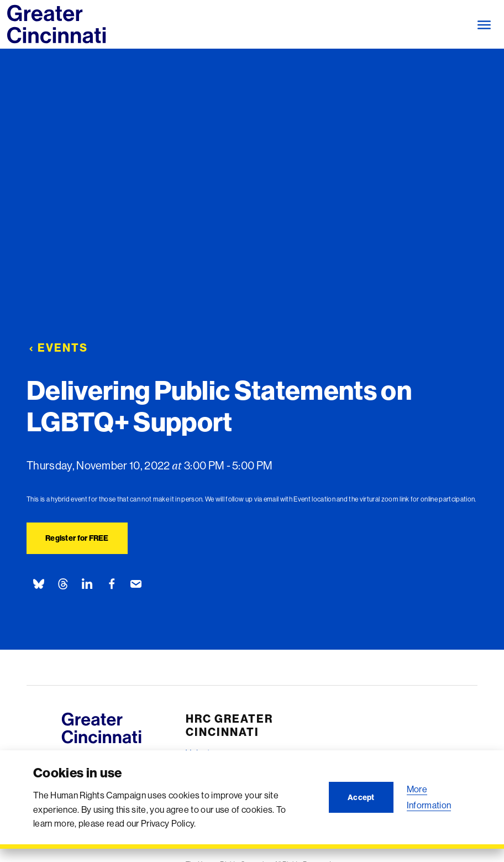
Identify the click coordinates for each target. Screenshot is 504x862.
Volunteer (204, 753)
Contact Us (208, 843)
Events (57, 348)
